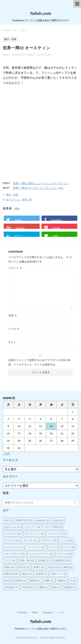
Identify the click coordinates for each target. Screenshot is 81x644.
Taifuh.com (41, 13)
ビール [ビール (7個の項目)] (54, 547)
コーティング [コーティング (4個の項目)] (57, 534)
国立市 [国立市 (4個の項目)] (24, 567)
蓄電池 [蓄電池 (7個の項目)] (70, 587)
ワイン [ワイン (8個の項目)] (10, 560)
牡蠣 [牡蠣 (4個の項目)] (62, 581)
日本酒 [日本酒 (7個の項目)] (41, 574)
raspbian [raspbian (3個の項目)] (43, 520)
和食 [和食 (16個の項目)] (9, 567)
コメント (15, 268)
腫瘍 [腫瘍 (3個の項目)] (44, 587)
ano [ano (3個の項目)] (8, 520)
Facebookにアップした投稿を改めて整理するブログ (40, 629)
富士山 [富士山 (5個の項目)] (54, 567)
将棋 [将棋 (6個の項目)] (68, 567)
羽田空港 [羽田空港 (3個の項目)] (29, 587)
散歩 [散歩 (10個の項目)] (27, 574)
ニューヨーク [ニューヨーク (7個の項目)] (14, 547)
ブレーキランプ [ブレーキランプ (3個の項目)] (15, 554)
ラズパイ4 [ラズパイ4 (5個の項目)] (65, 554)
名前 (13, 315)
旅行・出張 (12, 195)
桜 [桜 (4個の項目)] (8, 581)
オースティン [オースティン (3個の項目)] (35, 534)
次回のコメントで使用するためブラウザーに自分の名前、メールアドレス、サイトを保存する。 (39, 362)
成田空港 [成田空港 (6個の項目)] (11, 574)
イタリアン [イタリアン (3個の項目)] (32, 527)
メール (14, 329)
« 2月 (6, 454)
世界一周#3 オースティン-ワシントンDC (38, 188)
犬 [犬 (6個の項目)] (73, 581)
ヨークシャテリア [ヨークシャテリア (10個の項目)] (41, 554)
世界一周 (27, 200)
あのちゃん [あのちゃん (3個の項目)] (12, 527)
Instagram (48, 613)
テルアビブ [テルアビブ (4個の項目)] (48, 540)
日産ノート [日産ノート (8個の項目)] (59, 574)
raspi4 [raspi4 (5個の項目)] (58, 520)
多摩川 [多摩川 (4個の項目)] (39, 567)
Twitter (35, 613)
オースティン (13, 200)
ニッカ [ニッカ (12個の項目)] (67, 540)
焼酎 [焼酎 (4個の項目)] (49, 581)
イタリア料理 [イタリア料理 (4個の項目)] (53, 527)
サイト (12, 342)
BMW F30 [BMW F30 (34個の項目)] (24, 520)
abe (17, 208)
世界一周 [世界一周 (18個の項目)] (27, 560)
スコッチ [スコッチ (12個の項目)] (12, 540)
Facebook (22, 613)
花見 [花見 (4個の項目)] (56, 587)
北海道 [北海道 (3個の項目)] (44, 560)
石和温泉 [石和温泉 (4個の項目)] (11, 587)
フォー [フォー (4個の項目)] (69, 547)
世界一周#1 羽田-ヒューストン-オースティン (41, 183)
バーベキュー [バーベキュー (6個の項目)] (36, 547)
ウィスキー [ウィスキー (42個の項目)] (13, 534)
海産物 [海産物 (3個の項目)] (35, 581)
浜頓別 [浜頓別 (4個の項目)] (20, 581)
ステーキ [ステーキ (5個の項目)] (30, 540)
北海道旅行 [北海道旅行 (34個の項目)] (62, 560)
